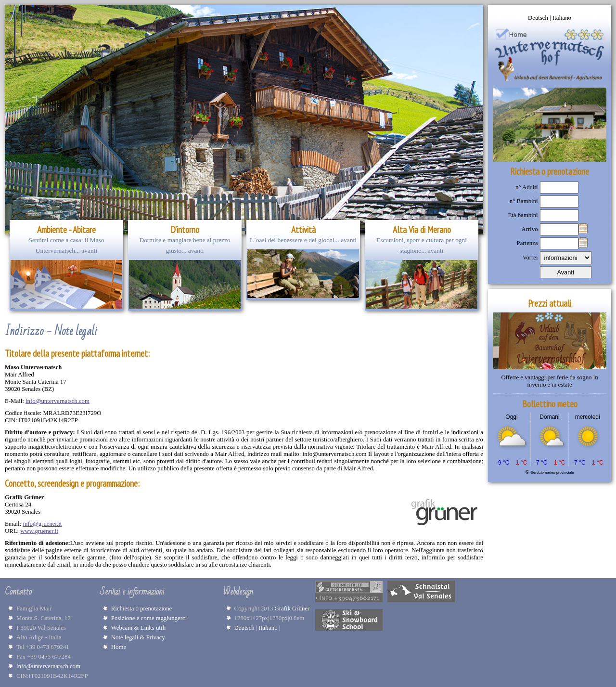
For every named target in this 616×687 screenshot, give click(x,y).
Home (119, 647)
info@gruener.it (42, 524)
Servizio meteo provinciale (552, 473)
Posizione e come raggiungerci (149, 618)
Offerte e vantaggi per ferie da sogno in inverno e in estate (549, 381)
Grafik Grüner (294, 609)
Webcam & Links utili (139, 628)
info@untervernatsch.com (58, 401)
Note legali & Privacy (138, 637)
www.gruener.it (39, 531)
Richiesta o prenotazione (142, 609)
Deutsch (539, 18)
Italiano (562, 18)
